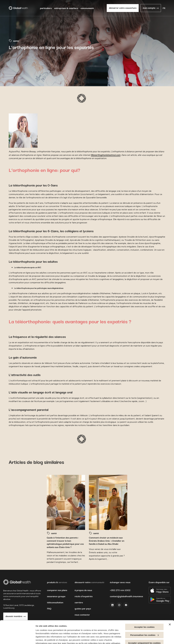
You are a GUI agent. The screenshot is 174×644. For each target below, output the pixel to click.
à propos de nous (83, 590)
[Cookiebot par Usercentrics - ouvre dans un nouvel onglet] (18, 639)
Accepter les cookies (144, 605)
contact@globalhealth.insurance (126, 596)
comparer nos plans (57, 590)
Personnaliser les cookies (145, 613)
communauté (87, 8)
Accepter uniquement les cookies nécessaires (144, 622)
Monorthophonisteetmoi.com (106, 155)
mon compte (149, 8)
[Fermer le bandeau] (170, 603)
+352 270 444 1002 (120, 590)
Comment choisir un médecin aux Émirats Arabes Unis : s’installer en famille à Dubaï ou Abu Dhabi (107, 541)
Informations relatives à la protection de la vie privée (81, 625)
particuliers (46, 8)
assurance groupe (56, 596)
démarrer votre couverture (123, 8)
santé (16, 41)
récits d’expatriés (84, 596)
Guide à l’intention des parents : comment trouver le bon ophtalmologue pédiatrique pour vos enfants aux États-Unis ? (65, 542)
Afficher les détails (45, 639)
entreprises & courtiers (66, 8)
